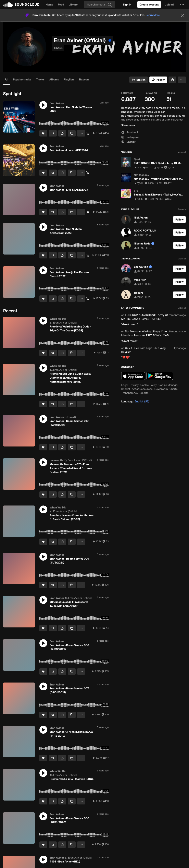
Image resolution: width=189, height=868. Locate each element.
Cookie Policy (149, 385)
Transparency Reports (135, 393)
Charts (174, 389)
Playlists (69, 79)
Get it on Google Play (160, 376)
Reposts (84, 79)
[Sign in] (127, 5)
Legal (125, 385)
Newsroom (161, 389)
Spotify (128, 142)
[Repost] (53, 133)
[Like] (43, 133)
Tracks (40, 79)
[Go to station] (139, 80)
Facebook (130, 132)
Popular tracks (22, 79)
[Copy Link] (72, 133)
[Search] (100, 5)
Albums (54, 79)
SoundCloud (21, 5)
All (6, 79)
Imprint (126, 389)
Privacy (134, 385)
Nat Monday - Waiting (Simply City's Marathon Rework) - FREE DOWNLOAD (145, 333)
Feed (61, 5)
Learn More (153, 15)
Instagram (130, 137)
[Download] (88, 299)
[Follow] (158, 80)
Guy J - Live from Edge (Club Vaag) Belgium (144, 350)
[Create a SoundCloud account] (149, 5)
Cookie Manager (168, 385)
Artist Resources (142, 389)
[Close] (183, 15)
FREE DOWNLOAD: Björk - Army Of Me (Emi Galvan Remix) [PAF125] (145, 317)
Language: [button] (135, 401)
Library (73, 5)
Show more (128, 125)
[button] (182, 5)
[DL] (88, 133)
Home (49, 5)
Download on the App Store (133, 376)
